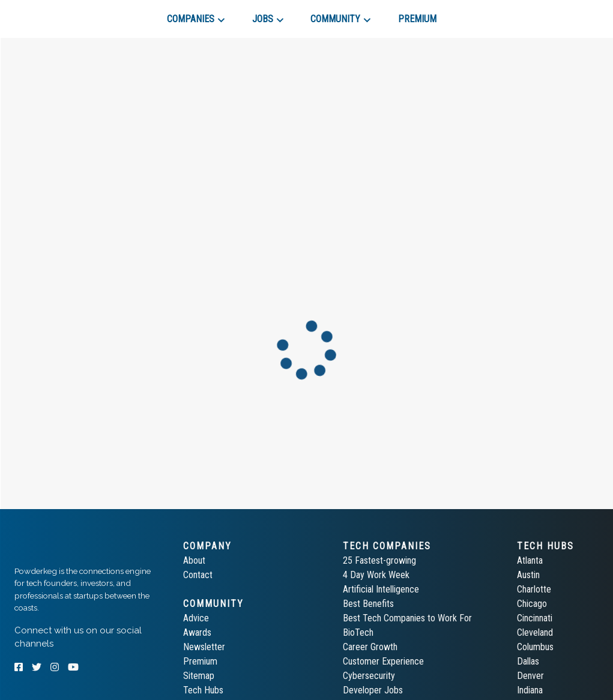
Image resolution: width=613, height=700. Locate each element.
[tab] (57, 14)
